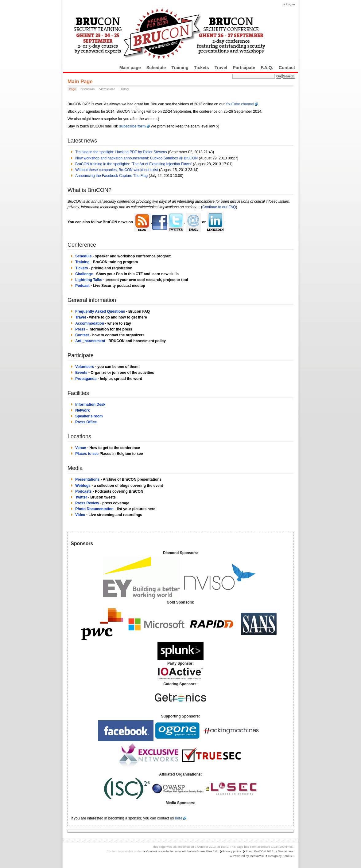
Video (80, 515)
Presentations (87, 479)
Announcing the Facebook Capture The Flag (111, 176)
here (179, 818)
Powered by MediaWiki (248, 856)
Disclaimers (286, 851)
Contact (287, 68)
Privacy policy (232, 851)
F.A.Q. (267, 68)
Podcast (82, 286)
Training (180, 68)
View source (107, 89)
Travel (221, 68)
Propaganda (86, 379)
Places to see (87, 454)
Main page (130, 68)
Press (80, 329)
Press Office (86, 422)
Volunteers (85, 367)
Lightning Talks (89, 280)
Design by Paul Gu (281, 856)
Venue (81, 448)
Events (81, 373)
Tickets (202, 68)
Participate (244, 68)
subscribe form (132, 126)
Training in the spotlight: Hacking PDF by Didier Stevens (121, 152)
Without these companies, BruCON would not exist (116, 170)
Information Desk (90, 405)
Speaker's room (89, 416)
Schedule (156, 68)
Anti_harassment (90, 341)
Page (72, 89)
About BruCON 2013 (260, 851)
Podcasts (83, 491)
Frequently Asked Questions (100, 311)
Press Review (87, 503)
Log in (290, 4)
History (124, 89)
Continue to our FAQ (219, 207)
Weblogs (83, 486)
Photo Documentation (94, 509)
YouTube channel (240, 104)
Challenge (84, 274)
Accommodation (90, 323)
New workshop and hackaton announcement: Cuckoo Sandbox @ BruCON (136, 158)
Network (82, 410)
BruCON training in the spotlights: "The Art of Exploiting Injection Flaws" (134, 164)
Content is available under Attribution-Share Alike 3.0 (182, 851)
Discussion (87, 89)
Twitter (81, 497)
